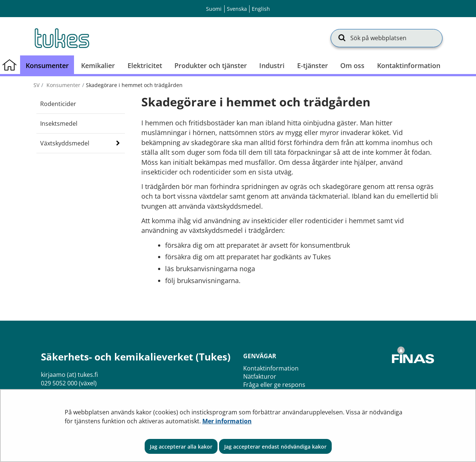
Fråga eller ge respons (274, 385)
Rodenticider (58, 104)
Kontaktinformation (271, 368)
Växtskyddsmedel (65, 143)
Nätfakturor (260, 376)
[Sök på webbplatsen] (387, 38)
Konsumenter (63, 85)
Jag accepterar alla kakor (181, 447)
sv (36, 85)
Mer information (227, 421)
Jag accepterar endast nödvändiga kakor (275, 447)
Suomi (214, 9)
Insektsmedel (59, 123)
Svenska (237, 9)
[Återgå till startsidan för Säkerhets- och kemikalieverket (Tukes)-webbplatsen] (61, 38)
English (261, 9)
